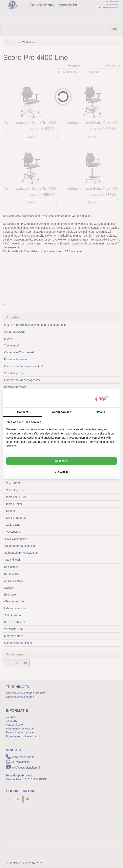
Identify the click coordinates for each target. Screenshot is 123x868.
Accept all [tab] (61, 461)
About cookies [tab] (61, 412)
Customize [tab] (61, 472)
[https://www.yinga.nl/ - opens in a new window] (102, 398)
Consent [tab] (23, 412)
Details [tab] (100, 412)
